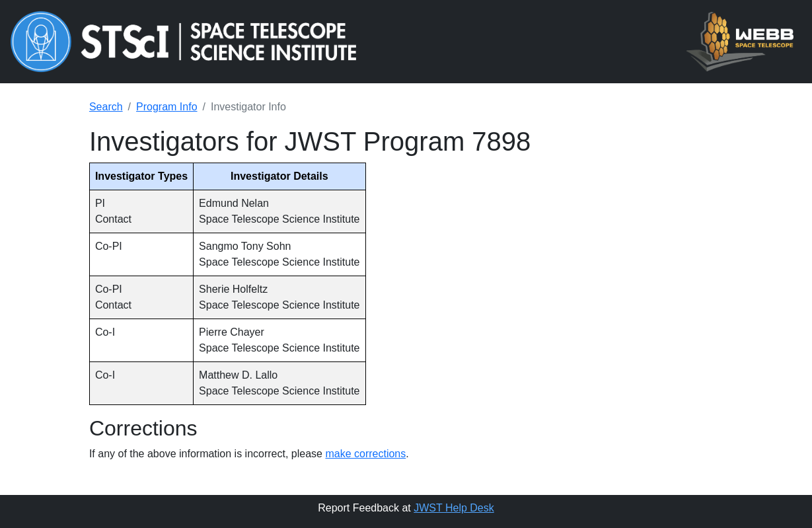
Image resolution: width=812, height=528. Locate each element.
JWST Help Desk (454, 508)
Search (106, 107)
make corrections (365, 454)
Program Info (166, 107)
